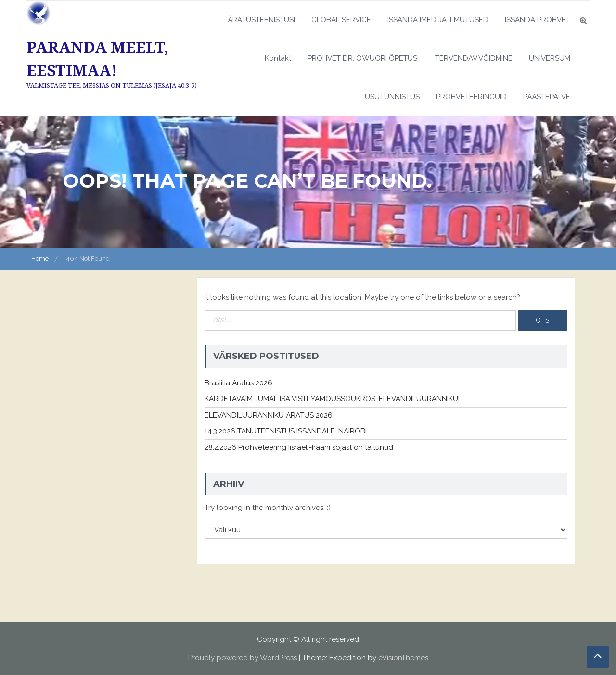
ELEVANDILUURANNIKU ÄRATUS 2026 (269, 415)
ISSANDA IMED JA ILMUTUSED (438, 20)
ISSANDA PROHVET (538, 20)
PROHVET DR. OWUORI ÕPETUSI (363, 58)
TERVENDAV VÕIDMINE (474, 58)
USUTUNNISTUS (392, 97)
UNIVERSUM (550, 58)
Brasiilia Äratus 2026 (238, 383)
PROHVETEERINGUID (471, 97)
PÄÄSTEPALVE (547, 97)
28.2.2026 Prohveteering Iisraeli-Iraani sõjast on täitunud (299, 447)
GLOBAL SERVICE (341, 20)
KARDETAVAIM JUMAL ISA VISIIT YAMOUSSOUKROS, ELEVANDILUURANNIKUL (333, 399)
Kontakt (278, 58)
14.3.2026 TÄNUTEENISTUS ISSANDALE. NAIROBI (286, 431)
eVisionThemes (403, 658)
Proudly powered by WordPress (243, 658)
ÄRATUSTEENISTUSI (261, 20)
